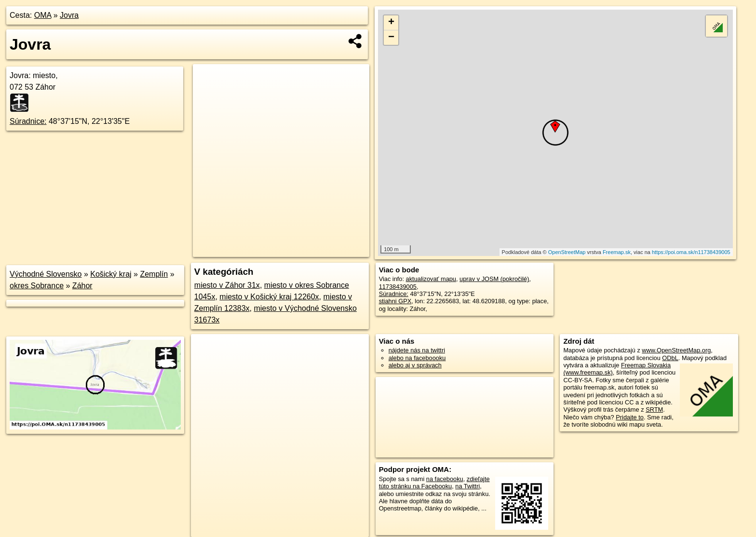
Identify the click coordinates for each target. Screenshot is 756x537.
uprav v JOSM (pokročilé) (494, 279)
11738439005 (398, 287)
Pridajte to (630, 417)
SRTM (654, 409)
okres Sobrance (37, 286)
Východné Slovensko (46, 274)
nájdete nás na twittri (417, 350)
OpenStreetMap (567, 252)
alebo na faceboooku (417, 358)
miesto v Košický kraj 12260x (269, 297)
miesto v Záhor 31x (227, 285)
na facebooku (445, 479)
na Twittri (467, 486)
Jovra (69, 15)
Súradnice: (28, 121)
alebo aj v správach (415, 365)
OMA (43, 15)
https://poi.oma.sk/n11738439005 (691, 252)
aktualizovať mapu (431, 279)
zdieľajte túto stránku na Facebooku (434, 483)
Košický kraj (111, 274)
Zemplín (154, 274)
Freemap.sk (617, 252)
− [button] (391, 38)
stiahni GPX (395, 301)
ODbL (670, 358)
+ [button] (391, 23)
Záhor (82, 286)
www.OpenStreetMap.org (676, 350)
